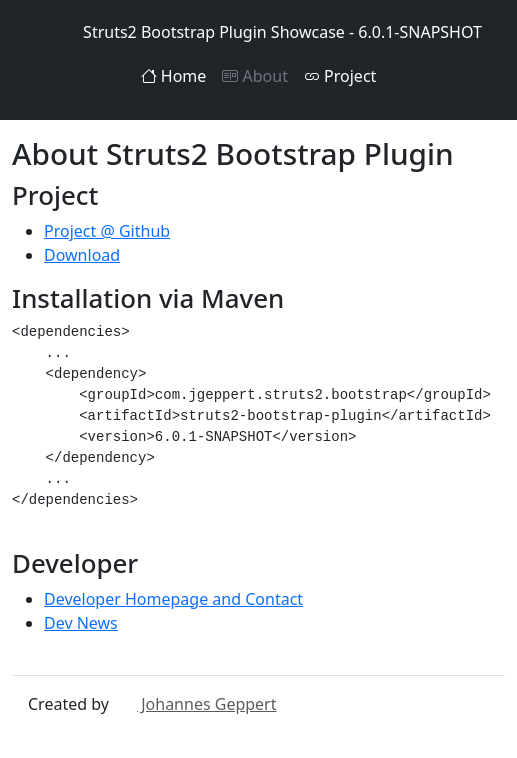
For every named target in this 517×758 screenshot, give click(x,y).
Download (82, 255)
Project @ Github (107, 231)
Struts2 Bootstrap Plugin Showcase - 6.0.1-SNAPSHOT (258, 32)
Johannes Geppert (194, 704)
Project (340, 76)
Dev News (81, 623)
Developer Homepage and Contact (173, 599)
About (255, 76)
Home (174, 76)
